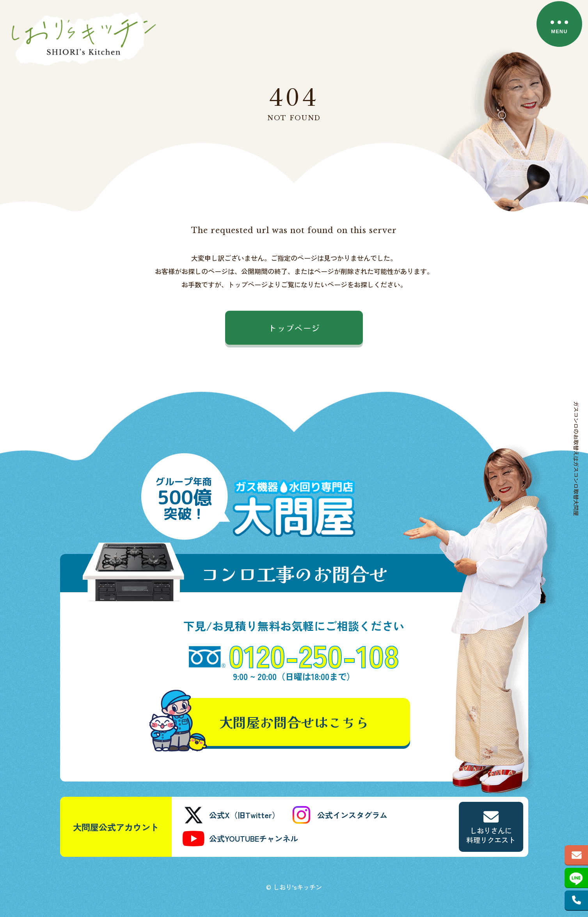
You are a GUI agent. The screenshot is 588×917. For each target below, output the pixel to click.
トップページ (294, 328)
